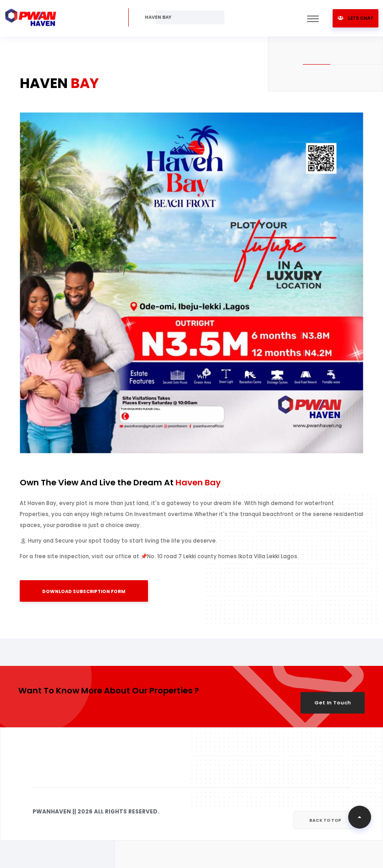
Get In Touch (333, 703)
